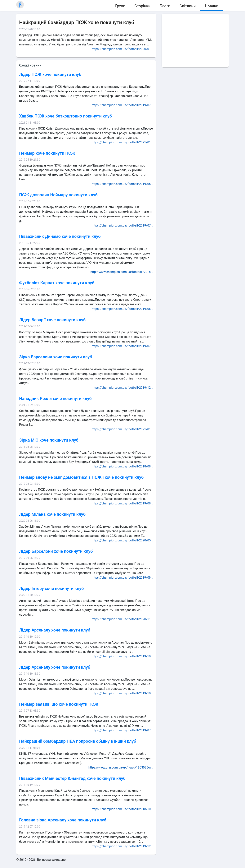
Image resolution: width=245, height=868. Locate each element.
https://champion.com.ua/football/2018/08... (122, 466)
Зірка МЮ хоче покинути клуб (49, 440)
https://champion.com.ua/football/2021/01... (122, 142)
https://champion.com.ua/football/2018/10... (122, 809)
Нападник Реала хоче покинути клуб (55, 399)
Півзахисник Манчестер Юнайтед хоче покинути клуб (72, 778)
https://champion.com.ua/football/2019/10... (122, 656)
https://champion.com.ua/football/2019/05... (122, 184)
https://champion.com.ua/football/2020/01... (122, 49)
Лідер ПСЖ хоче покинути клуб (50, 74)
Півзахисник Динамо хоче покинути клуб (60, 236)
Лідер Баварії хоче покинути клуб (52, 320)
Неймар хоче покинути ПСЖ (47, 153)
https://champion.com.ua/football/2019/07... (122, 105)
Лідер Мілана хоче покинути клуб (52, 514)
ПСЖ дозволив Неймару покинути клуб (58, 195)
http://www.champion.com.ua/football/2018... (122, 272)
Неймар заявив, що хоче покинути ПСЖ (59, 704)
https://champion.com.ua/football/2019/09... (122, 578)
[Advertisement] (195, 40)
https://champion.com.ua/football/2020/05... (122, 540)
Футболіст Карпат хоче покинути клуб (57, 283)
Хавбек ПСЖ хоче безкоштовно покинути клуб (65, 116)
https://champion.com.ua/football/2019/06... (122, 309)
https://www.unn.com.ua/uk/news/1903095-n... (121, 767)
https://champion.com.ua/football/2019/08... (122, 503)
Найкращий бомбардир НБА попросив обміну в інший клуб (78, 741)
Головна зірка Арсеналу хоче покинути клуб (63, 820)
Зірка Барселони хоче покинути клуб (56, 357)
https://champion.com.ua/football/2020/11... (122, 619)
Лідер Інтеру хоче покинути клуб (51, 588)
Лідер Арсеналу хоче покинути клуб (55, 630)
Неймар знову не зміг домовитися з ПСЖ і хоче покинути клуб (81, 477)
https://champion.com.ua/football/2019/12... (122, 388)
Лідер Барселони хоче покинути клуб (56, 551)
